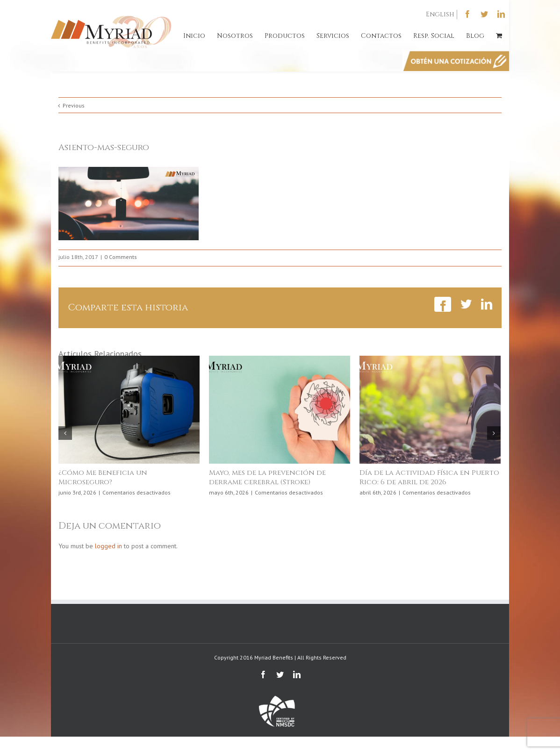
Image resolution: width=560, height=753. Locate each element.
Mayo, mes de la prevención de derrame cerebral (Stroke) (267, 477)
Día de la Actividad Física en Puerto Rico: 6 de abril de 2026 (429, 477)
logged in (108, 546)
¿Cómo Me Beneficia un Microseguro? (103, 477)
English (440, 14)
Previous (74, 105)
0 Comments (121, 257)
